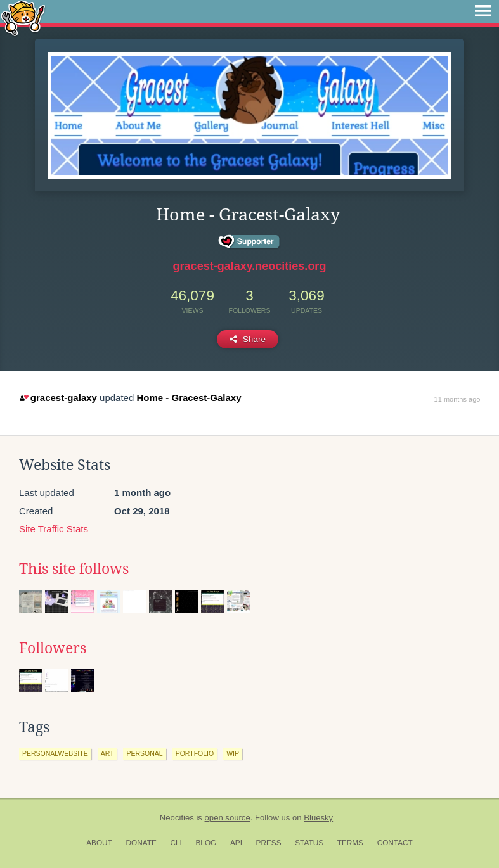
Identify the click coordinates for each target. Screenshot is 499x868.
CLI (176, 843)
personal (144, 753)
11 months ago (457, 399)
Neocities (177, 818)
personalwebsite (55, 753)
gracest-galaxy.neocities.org (250, 266)
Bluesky (318, 818)
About (99, 843)
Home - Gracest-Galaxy (189, 398)
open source (228, 818)
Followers (53, 648)
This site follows (74, 569)
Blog (206, 843)
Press (269, 843)
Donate (141, 843)
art (107, 753)
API (236, 843)
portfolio (195, 753)
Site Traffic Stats (54, 529)
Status (309, 843)
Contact (395, 843)
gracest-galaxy (58, 398)
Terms (350, 843)
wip (233, 753)
